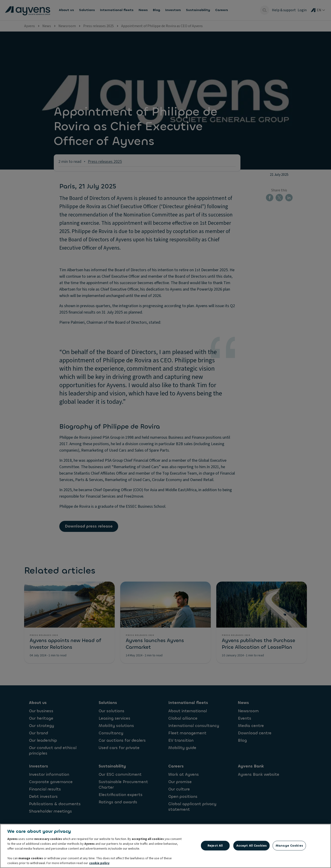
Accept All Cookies (251, 846)
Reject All (215, 846)
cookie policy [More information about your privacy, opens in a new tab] (99, 864)
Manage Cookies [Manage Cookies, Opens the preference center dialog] (289, 846)
